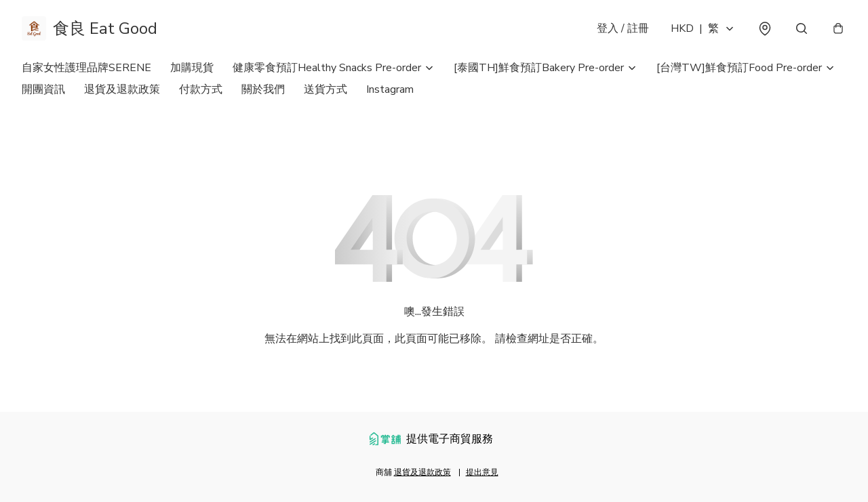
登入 (623, 28)
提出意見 (482, 472)
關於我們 (263, 89)
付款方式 (201, 89)
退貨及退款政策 (122, 89)
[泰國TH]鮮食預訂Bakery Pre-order (539, 68)
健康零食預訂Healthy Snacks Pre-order (327, 68)
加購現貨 (192, 68)
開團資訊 (43, 89)
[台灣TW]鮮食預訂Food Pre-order (739, 68)
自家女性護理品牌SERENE (86, 68)
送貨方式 (325, 89)
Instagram (390, 89)
